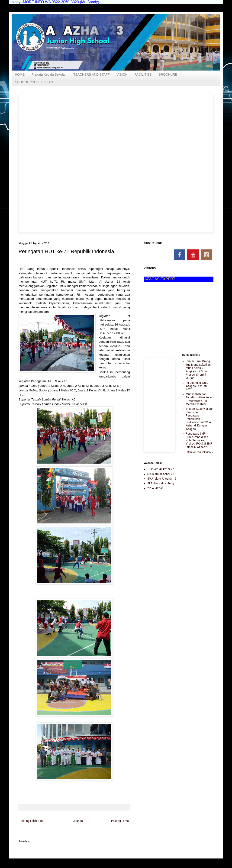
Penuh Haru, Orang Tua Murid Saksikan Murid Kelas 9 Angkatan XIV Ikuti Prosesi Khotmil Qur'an (198, 370)
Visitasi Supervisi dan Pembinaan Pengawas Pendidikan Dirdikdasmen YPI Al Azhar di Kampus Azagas (200, 419)
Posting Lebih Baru (32, 821)
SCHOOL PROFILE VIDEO (35, 82)
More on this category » (200, 452)
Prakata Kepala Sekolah (49, 74)
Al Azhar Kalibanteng (161, 483)
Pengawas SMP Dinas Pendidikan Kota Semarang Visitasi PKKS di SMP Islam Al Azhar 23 (199, 440)
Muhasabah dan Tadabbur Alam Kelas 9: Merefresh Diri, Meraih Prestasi (199, 399)
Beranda (77, 821)
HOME (20, 74)
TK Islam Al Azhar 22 (161, 469)
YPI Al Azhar (155, 488)
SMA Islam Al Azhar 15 (162, 479)
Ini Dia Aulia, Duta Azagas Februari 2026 (197, 386)
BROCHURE (168, 74)
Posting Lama (120, 821)
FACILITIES (143, 74)
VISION (122, 74)
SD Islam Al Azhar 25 (161, 474)
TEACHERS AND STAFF (91, 74)
